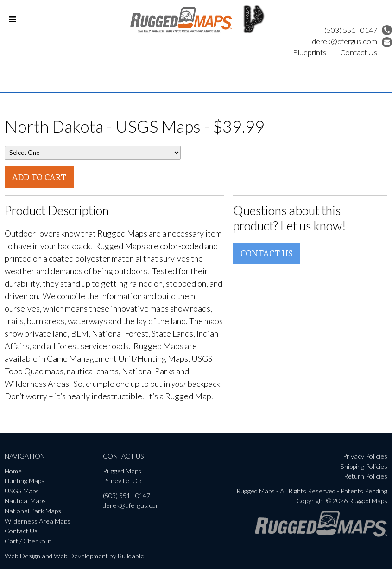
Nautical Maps (25, 501)
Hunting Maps (25, 481)
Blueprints (310, 52)
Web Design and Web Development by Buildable (74, 556)
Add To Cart (39, 177)
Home (13, 471)
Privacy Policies (365, 456)
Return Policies (366, 476)
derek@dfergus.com (352, 41)
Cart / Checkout (28, 541)
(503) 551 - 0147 (358, 30)
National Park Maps (33, 511)
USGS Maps (22, 491)
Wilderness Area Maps (38, 521)
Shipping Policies (364, 466)
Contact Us (359, 52)
